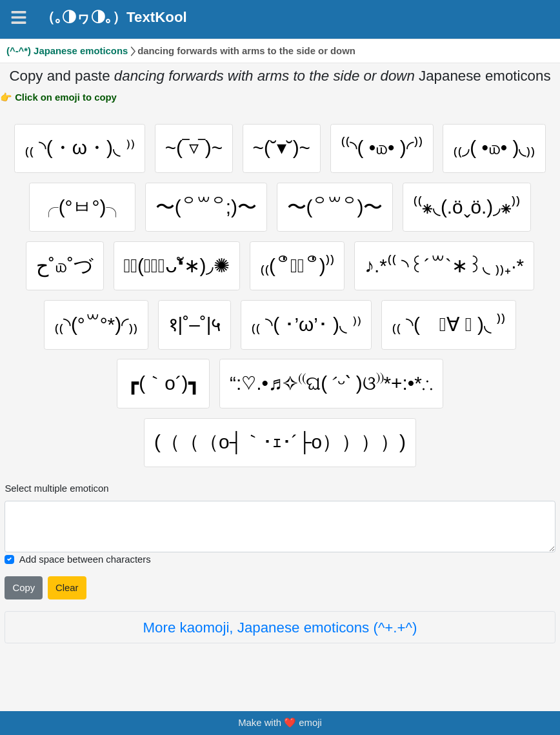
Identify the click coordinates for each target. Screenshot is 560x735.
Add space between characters (85, 559)
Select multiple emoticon (56, 488)
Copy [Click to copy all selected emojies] (24, 588)
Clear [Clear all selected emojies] (67, 588)
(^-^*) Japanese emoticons (67, 51)
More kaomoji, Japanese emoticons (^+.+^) (280, 628)
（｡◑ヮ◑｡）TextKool (114, 17)
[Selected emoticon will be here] (280, 527)
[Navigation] (19, 17)
